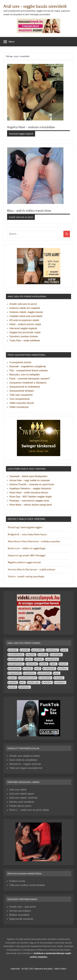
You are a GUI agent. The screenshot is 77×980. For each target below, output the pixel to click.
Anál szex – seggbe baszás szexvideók (35, 6)
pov (57, 673)
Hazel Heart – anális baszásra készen (29, 493)
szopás (59, 678)
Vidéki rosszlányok (19, 407)
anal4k (25, 650)
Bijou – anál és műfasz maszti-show (29, 211)
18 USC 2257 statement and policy (37, 969)
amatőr (13, 650)
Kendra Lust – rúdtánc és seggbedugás (27, 548)
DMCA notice (60, 969)
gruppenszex (16, 664)
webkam (60, 682)
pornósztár (45, 673)
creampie (56, 655)
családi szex (16, 659)
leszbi (64, 664)
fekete (39, 659)
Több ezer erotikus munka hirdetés (27, 885)
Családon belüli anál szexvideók (26, 316)
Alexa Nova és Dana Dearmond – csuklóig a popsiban (34, 541)
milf (38, 668)
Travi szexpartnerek (20, 399)
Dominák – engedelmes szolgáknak (28, 366)
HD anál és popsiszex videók (24, 320)
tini (23, 682)
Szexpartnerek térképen (22, 391)
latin (54, 664)
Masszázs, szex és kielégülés (25, 375)
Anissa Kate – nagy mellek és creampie (30, 480)
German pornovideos (20, 911)
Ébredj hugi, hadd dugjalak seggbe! (25, 527)
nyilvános (30, 673)
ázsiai (13, 687)
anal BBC (38, 650)
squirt (12, 678)
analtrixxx (53, 650)
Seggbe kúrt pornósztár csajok (25, 332)
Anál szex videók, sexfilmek (23, 798)
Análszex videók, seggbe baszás (26, 312)
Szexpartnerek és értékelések (25, 387)
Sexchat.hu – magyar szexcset (25, 764)
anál (64, 650)
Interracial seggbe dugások (21, 134)
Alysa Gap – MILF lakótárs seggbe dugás (31, 497)
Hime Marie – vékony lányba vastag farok (31, 505)
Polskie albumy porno (20, 806)
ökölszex (25, 687)
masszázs (15, 668)
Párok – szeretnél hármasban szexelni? (30, 379)
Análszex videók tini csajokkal (25, 308)
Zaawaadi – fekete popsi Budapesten (28, 476)
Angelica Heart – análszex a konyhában (31, 127)
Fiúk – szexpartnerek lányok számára (29, 371)
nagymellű (15, 673)
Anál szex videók (18, 790)
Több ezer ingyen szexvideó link (26, 768)
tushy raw (34, 682)
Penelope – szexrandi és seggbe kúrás (29, 501)
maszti (28, 668)
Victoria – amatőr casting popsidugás (26, 576)
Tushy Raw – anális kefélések (25, 341)
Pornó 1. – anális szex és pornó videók (29, 810)
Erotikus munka (17, 881)
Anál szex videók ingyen (22, 794)
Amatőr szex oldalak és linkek (24, 756)
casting (43, 655)
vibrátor (47, 682)
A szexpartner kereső (20, 362)
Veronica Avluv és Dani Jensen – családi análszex (31, 569)
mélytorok (49, 668)
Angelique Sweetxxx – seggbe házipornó (30, 488)
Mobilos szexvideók (19, 915)
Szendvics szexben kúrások (24, 336)
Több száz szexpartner (21, 395)
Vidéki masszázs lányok (22, 403)
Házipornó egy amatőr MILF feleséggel (27, 555)
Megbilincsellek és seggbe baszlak (24, 562)
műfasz (63, 668)
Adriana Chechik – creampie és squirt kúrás (32, 484)
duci (29, 659)
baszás (31, 655)
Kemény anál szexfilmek (22, 802)
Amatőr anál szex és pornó (21, 217)
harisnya (32, 664)
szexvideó (46, 678)
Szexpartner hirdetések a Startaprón (28, 383)
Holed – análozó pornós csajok (25, 324)
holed (44, 664)
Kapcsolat (15, 969)
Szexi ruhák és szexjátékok (23, 760)
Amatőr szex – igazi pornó (23, 907)
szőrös (13, 682)
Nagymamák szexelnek (21, 919)
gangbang (52, 659)
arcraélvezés (16, 655)
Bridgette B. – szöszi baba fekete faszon (27, 534)
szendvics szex (28, 678)
